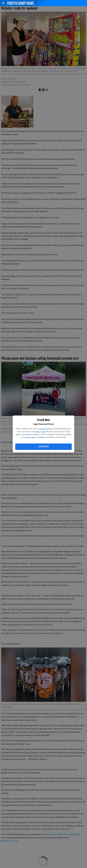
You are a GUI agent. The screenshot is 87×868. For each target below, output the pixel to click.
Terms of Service (45, 429)
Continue (43, 447)
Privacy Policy (40, 432)
